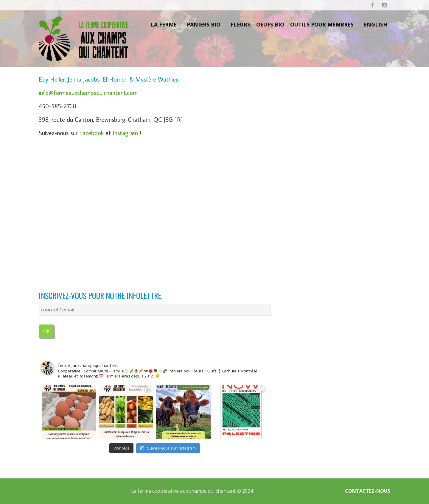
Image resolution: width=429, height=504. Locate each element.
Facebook (91, 133)
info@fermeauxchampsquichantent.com (88, 93)
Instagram (125, 133)
